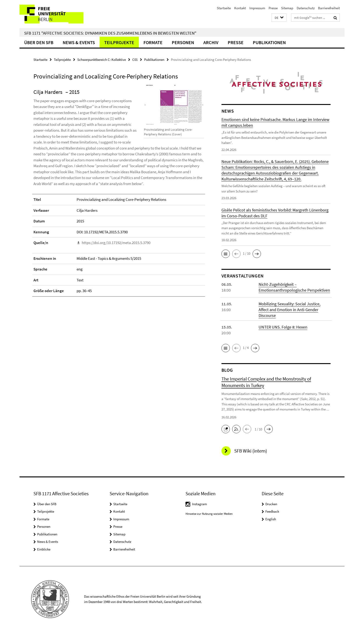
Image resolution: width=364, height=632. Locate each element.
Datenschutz (306, 8)
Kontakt (240, 8)
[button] (279, 18)
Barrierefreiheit (329, 8)
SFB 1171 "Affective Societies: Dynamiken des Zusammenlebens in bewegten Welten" (110, 33)
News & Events (79, 42)
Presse (273, 8)
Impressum (257, 8)
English (271, 519)
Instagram (199, 504)
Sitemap (287, 8)
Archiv (211, 42)
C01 (135, 60)
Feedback (272, 511)
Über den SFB (39, 42)
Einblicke (44, 549)
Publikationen (269, 42)
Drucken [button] (271, 504)
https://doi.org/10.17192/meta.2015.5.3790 (116, 243)
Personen (183, 42)
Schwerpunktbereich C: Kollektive (102, 60)
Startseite (224, 8)
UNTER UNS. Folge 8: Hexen (283, 327)
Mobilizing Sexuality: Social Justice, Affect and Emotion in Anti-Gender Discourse (289, 310)
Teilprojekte (119, 42)
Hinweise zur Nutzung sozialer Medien (209, 514)
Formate (153, 42)
